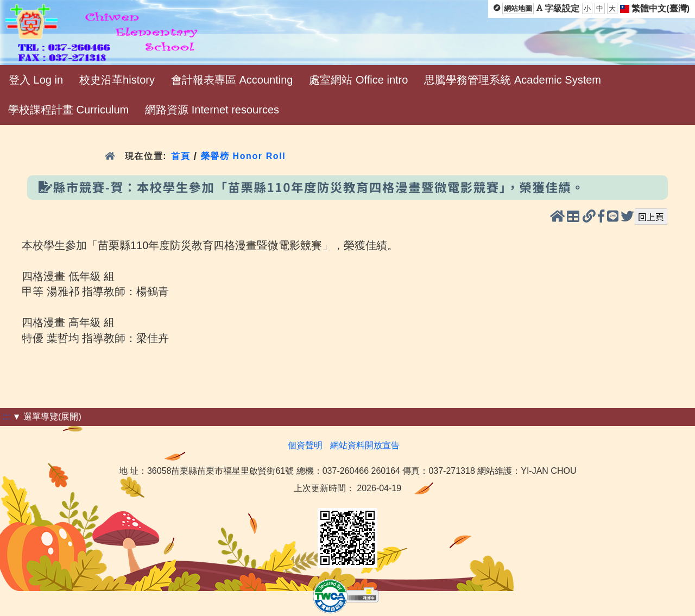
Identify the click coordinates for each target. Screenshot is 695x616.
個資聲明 (305, 445)
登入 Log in (36, 80)
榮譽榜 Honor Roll (244, 156)
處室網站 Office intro (358, 80)
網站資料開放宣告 (365, 445)
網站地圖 (518, 8)
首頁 (181, 156)
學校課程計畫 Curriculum (68, 110)
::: (6, 417)
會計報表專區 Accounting (232, 80)
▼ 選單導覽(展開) (47, 417)
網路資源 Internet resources (212, 110)
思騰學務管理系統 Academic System (513, 80)
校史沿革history (117, 80)
